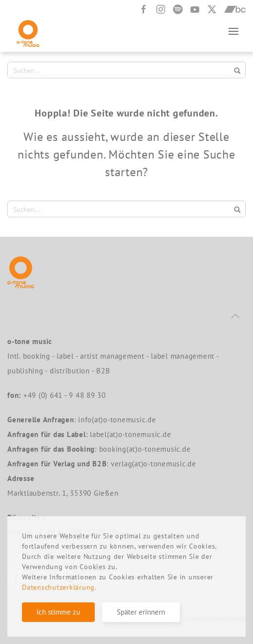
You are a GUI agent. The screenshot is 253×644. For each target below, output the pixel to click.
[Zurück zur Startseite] (28, 31)
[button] (233, 31)
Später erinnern (141, 612)
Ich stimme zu (58, 612)
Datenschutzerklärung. (59, 587)
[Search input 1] (121, 70)
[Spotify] (178, 9)
